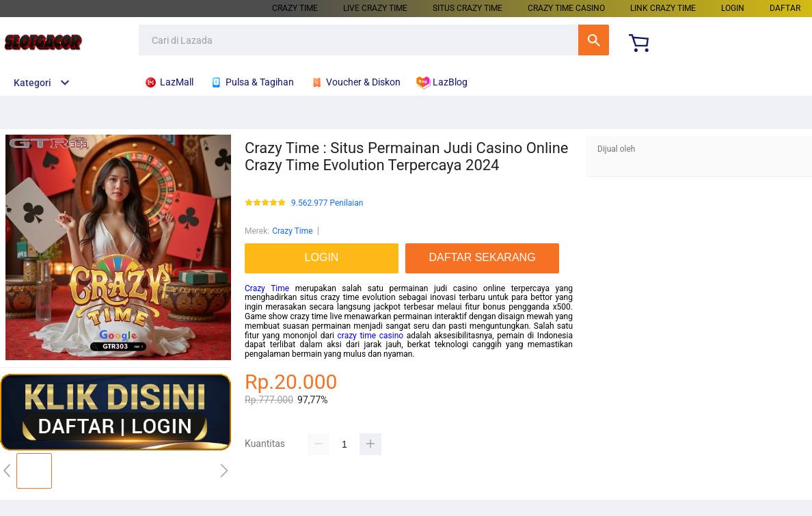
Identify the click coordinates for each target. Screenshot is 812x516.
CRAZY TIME (295, 8)
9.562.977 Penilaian (327, 203)
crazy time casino (371, 336)
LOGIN (733, 8)
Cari (594, 40)
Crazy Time (293, 231)
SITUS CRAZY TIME (468, 8)
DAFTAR (785, 8)
